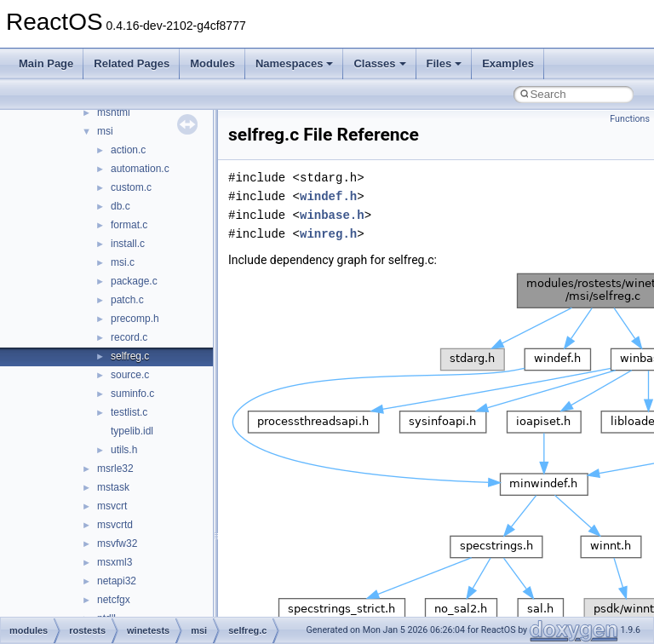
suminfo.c (132, 394)
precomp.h (135, 319)
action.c (128, 150)
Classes (379, 63)
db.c (120, 206)
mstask (113, 487)
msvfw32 (117, 543)
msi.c (123, 262)
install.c (128, 244)
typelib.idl (132, 431)
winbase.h (332, 215)
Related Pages (132, 63)
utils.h (124, 450)
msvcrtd (115, 525)
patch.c (127, 300)
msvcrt (112, 506)
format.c (129, 225)
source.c (130, 375)
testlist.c (129, 412)
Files (445, 63)
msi (105, 131)
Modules (212, 63)
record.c (129, 337)
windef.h (328, 196)
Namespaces (295, 63)
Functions (630, 119)
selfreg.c (130, 356)
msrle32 (115, 469)
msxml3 (115, 562)
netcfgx (114, 600)
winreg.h (328, 234)
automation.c (140, 169)
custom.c (131, 187)
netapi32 (117, 581)
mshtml (114, 112)
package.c (134, 281)
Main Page (46, 63)
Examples (508, 63)
